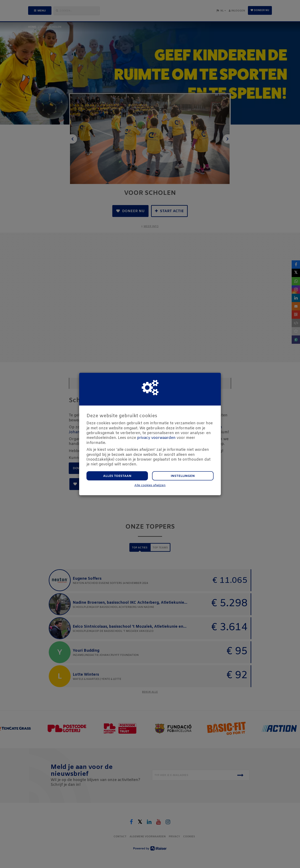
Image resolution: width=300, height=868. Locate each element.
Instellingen (183, 476)
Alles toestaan (117, 476)
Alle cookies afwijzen (150, 486)
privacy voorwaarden (156, 438)
